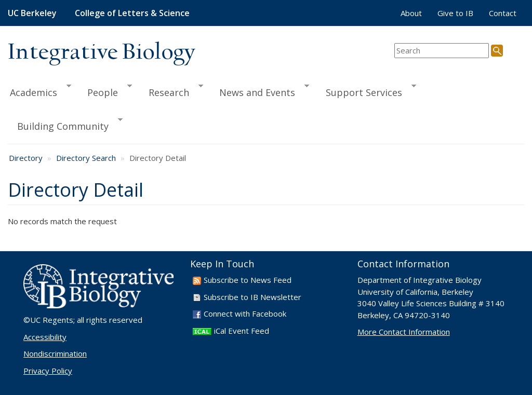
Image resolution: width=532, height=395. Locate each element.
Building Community (65, 125)
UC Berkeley (32, 13)
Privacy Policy (48, 371)
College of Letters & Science (132, 13)
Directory (26, 158)
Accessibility (45, 337)
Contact (503, 13)
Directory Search (86, 158)
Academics (39, 91)
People (105, 91)
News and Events (260, 91)
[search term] (442, 51)
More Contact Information (404, 332)
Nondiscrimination (55, 353)
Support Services (366, 91)
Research (171, 91)
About (411, 13)
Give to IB (455, 13)
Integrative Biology (101, 53)
